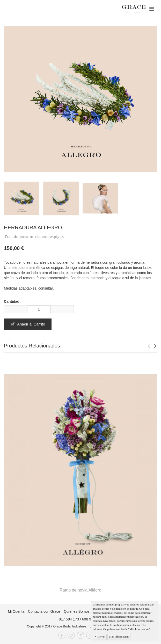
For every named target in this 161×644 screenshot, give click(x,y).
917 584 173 (69, 619)
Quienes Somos (77, 611)
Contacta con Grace (44, 611)
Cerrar (101, 637)
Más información (119, 637)
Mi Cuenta (16, 611)
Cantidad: (12, 301)
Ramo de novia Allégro (81, 590)
